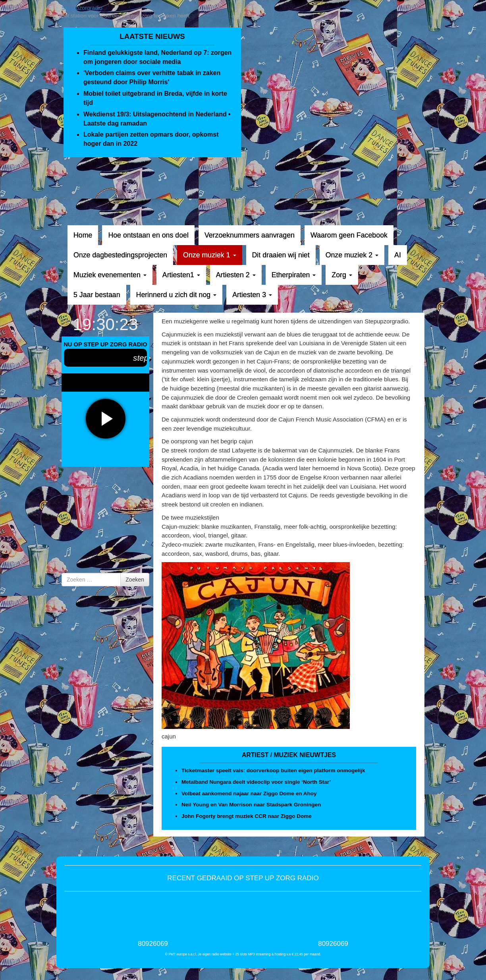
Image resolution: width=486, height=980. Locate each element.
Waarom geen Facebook (349, 235)
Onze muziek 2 (352, 255)
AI (398, 255)
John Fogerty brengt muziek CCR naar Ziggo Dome (247, 816)
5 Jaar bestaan (97, 295)
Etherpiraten (294, 275)
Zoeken (135, 580)
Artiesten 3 (252, 295)
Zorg (342, 275)
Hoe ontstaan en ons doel (148, 235)
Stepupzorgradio (82, 8)
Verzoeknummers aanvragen (250, 235)
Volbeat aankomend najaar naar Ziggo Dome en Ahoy (249, 793)
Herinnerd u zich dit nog (176, 295)
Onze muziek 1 (209, 255)
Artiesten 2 (236, 275)
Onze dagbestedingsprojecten (120, 255)
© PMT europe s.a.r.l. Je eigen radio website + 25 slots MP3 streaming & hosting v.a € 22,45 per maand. (243, 954)
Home (83, 235)
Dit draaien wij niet (281, 255)
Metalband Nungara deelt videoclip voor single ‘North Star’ (256, 782)
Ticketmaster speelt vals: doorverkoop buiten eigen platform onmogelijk (273, 770)
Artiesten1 (181, 275)
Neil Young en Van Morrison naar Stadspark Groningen (251, 805)
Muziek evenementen (110, 275)
